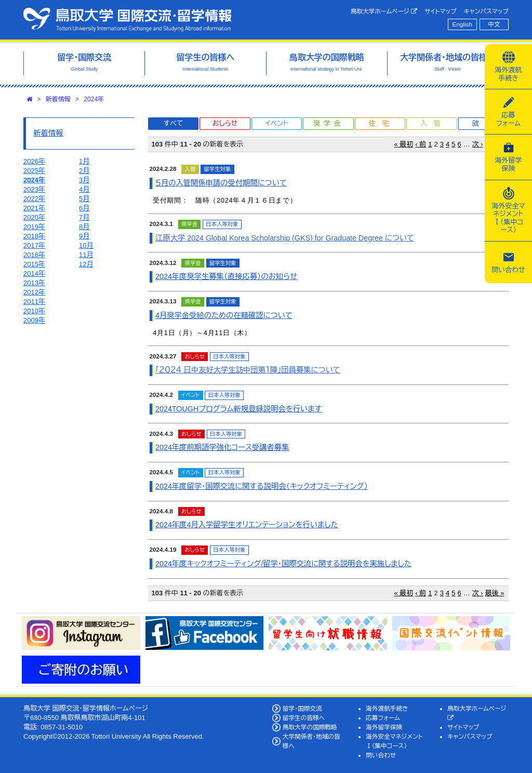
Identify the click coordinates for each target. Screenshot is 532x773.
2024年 (94, 99)
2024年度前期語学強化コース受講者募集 (222, 447)
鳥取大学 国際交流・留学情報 (127, 20)
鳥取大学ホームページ (384, 11)
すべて (174, 123)
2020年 (34, 217)
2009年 (34, 320)
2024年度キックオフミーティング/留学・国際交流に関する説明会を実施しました (283, 564)
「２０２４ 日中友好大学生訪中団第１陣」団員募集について (248, 370)
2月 (84, 171)
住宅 (382, 123)
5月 (84, 199)
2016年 (34, 255)
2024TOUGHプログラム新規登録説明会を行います (238, 409)
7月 (84, 217)
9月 (84, 236)
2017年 (34, 245)
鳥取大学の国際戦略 (310, 727)
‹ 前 (421, 144)
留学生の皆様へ (304, 718)
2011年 (34, 302)
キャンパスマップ (486, 11)
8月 (84, 227)
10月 (86, 245)
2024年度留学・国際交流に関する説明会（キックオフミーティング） (262, 486)
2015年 (34, 264)
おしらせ (225, 123)
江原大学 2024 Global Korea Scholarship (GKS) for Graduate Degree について (285, 238)
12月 (86, 264)
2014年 (34, 274)
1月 (84, 161)
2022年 (34, 199)
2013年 (34, 283)
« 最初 (404, 144)
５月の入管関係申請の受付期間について (221, 183)
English (462, 24)
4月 (84, 189)
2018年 (34, 236)
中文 (494, 24)
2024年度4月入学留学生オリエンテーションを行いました (247, 525)
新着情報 (58, 99)
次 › (478, 144)
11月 (86, 255)
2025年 (34, 171)
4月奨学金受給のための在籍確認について (224, 315)
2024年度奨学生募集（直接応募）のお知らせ (226, 276)
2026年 (34, 161)
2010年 (34, 311)
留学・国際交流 (302, 708)
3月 (84, 180)
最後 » (495, 593)
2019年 (34, 227)
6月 (84, 208)
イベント (276, 123)
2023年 (34, 189)
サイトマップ (440, 11)
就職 (485, 123)
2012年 (34, 292)
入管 (434, 123)
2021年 (34, 208)
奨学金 (329, 123)
